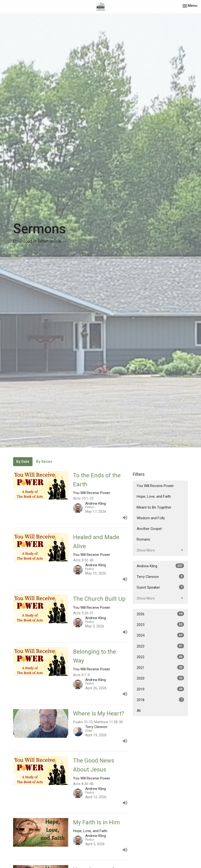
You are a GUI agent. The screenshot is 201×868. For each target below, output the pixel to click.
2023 (160, 646)
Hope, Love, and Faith (154, 496)
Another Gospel (149, 529)
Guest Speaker (160, 587)
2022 (160, 657)
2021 (160, 667)
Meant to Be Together (154, 507)
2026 (160, 614)
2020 (160, 678)
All (139, 711)
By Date (23, 462)
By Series (44, 462)
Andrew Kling (160, 566)
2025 (160, 625)
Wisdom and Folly (151, 518)
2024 (160, 635)
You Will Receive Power (155, 486)
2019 (160, 689)
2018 (160, 700)
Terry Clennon (160, 576)
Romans (143, 539)
